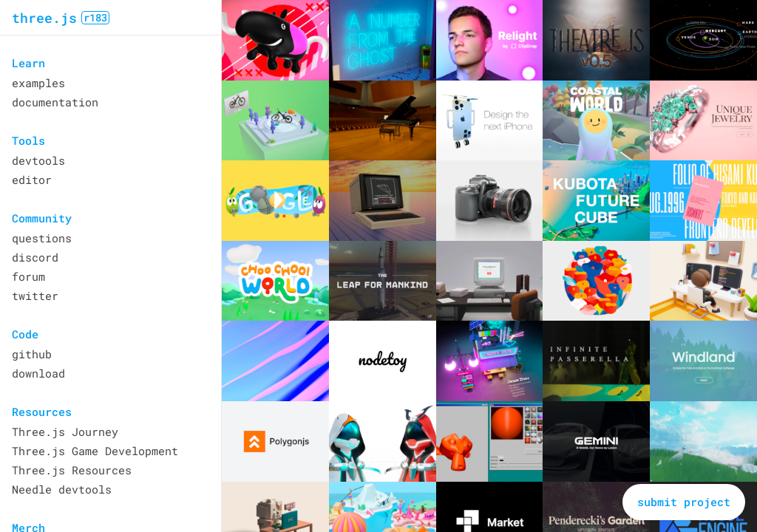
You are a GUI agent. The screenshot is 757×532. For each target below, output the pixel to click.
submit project (684, 502)
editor (32, 180)
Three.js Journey (65, 432)
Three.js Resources (72, 470)
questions (42, 238)
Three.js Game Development (95, 451)
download (38, 373)
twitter (35, 296)
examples (38, 83)
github (32, 354)
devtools (38, 160)
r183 (95, 18)
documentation (55, 102)
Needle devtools (62, 489)
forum (28, 276)
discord (35, 257)
